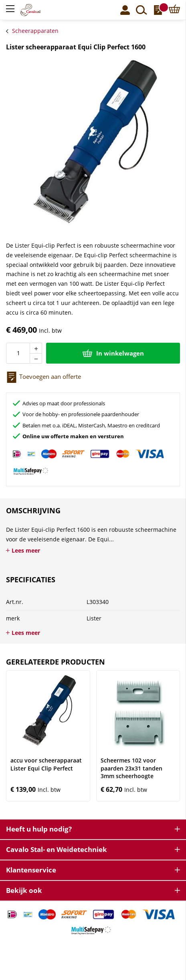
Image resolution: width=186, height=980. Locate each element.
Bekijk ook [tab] (24, 890)
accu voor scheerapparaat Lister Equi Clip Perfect (46, 764)
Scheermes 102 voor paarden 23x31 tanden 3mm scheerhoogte (131, 768)
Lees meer (26, 550)
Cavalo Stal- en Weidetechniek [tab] (57, 849)
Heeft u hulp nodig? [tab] (39, 829)
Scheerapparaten (35, 31)
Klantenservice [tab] (31, 870)
